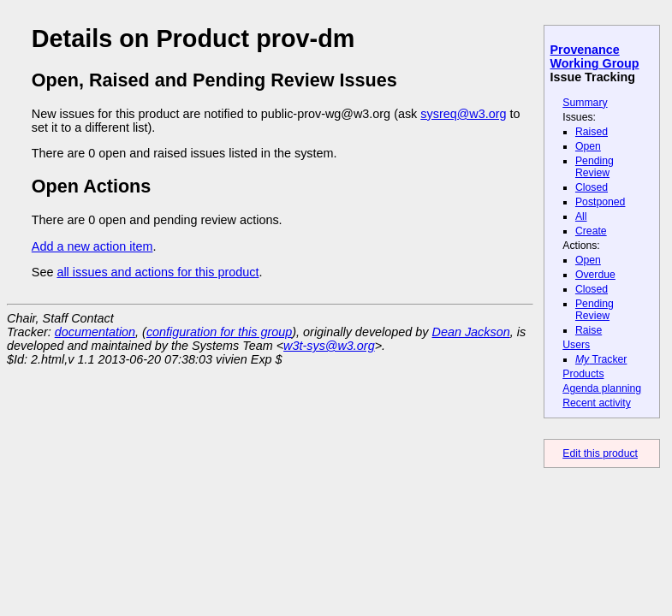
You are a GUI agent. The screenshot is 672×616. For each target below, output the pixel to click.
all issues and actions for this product (158, 272)
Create (591, 231)
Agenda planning (602, 388)
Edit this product (600, 453)
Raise (589, 330)
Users (576, 345)
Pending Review (595, 167)
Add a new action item (92, 246)
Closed (592, 187)
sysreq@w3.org (463, 114)
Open (588, 146)
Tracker (601, 359)
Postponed (601, 202)
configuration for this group (219, 332)
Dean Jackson (471, 332)
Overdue (595, 275)
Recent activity (597, 403)
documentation (95, 332)
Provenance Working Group (595, 56)
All (581, 216)
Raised (592, 132)
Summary (585, 103)
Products (583, 374)
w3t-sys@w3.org (329, 346)
